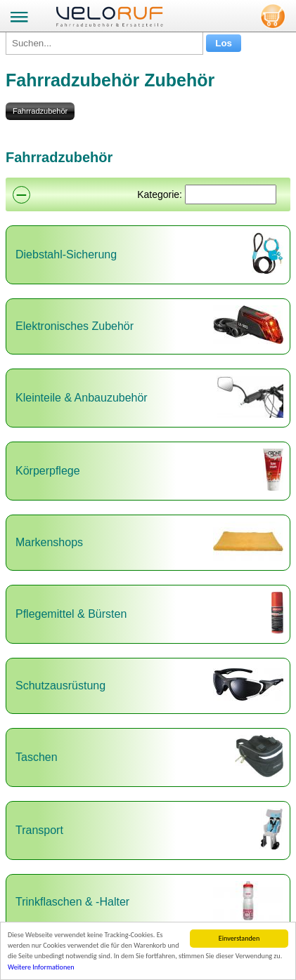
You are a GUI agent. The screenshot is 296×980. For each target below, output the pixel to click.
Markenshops (49, 542)
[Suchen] (231, 194)
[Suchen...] (104, 43)
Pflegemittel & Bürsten (71, 614)
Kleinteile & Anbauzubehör (82, 398)
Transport (39, 830)
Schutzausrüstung (60, 686)
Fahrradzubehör (40, 111)
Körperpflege (48, 471)
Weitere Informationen (41, 968)
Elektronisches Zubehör (75, 326)
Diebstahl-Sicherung (66, 254)
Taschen (37, 757)
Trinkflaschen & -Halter (72, 902)
